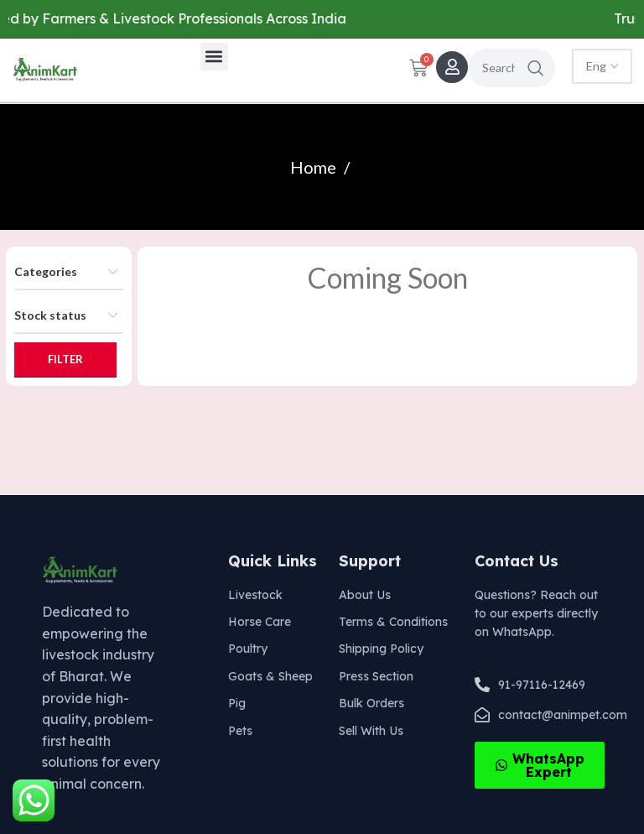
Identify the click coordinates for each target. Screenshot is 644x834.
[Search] (512, 68)
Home (315, 167)
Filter (65, 359)
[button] (214, 57)
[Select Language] (602, 66)
